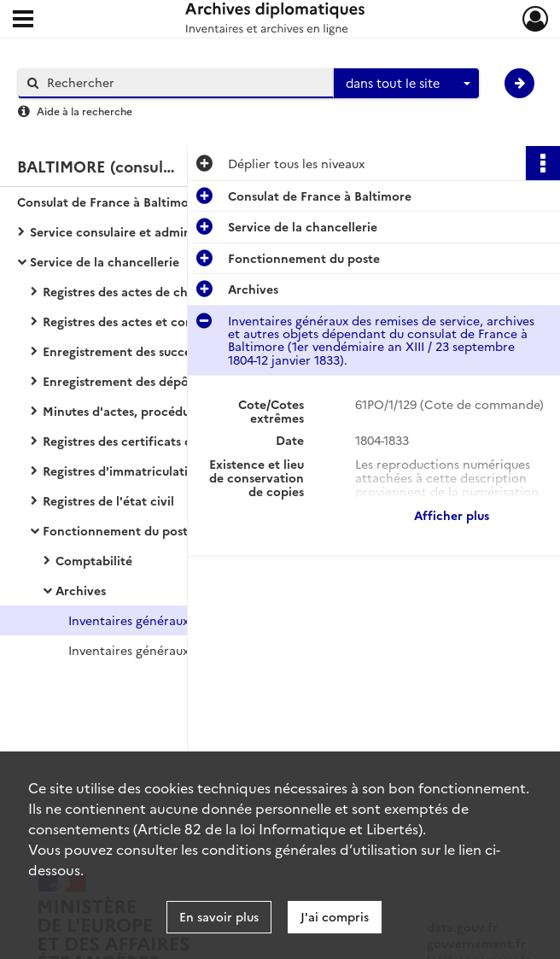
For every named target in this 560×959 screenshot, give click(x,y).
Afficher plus (452, 515)
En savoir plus (219, 916)
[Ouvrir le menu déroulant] (23, 20)
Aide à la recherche (85, 111)
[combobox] (406, 84)
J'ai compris (335, 916)
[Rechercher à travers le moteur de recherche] (184, 82)
